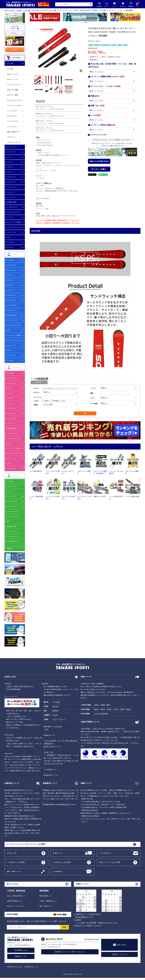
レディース (65, 388)
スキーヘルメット (13, 511)
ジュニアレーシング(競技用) (14, 547)
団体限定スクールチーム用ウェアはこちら (70, 952)
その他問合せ (58, 871)
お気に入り (123, 4)
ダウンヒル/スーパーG (14, 100)
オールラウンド (106, 45)
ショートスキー (12, 111)
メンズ (57, 388)
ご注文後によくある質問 (62, 862)
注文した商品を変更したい (16, 896)
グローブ (10, 167)
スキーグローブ (12, 506)
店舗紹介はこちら (21, 956)
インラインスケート (14, 227)
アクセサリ (11, 242)
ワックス (10, 217)
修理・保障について (14, 871)
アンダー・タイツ (13, 516)
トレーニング (11, 232)
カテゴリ (107, 5)
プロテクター (11, 177)
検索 (91, 4)
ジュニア (74, 388)
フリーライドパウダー (14, 106)
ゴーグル (10, 162)
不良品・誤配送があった (48, 901)
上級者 (91, 45)
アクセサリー (11, 355)
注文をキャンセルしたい (16, 906)
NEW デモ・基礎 (13, 90)
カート (137, 5)
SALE (63, 401)
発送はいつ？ (58, 853)
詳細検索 (99, 5)
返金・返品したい (46, 906)
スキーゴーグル (12, 501)
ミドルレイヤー (12, 187)
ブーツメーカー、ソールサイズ (106, 86)
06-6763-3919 (54, 939)
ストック (10, 157)
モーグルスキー (12, 116)
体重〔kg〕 (98, 106)
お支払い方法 (12, 853)
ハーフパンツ (11, 197)
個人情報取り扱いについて (32, 967)
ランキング (114, 4)
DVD (9, 237)
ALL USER (48, 388)
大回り (114, 45)
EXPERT (97, 45)
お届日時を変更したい (15, 901)
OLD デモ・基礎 (12, 95)
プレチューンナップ (14, 142)
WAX (9, 330)
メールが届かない (106, 853)
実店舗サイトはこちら (120, 954)
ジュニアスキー (12, 127)
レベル (96, 115)
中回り (120, 45)
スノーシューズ (12, 531)
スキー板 (27, 10)
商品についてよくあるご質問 (110, 862)
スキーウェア (11, 182)
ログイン (15, 33)
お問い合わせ (121, 945)
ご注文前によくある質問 (16, 862)
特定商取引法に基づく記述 (14, 967)
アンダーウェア (12, 207)
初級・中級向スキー (14, 132)
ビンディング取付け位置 (103, 125)
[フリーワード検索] (60, 397)
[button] (31, 17)
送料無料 (56, 401)
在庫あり (47, 401)
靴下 (8, 521)
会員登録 (15, 50)
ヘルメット (11, 172)
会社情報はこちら (21, 950)
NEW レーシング (13, 74)
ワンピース (11, 192)
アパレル (10, 247)
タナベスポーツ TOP (13, 10)
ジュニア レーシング (14, 85)
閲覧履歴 (131, 4)
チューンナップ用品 (14, 222)
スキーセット (11, 137)
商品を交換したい (46, 896)
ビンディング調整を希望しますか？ (108, 77)
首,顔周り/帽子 (12, 202)
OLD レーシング (12, 79)
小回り (126, 45)
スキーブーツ (11, 152)
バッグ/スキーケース (14, 212)
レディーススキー (13, 121)
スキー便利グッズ (13, 541)
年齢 (95, 96)
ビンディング (11, 147)
